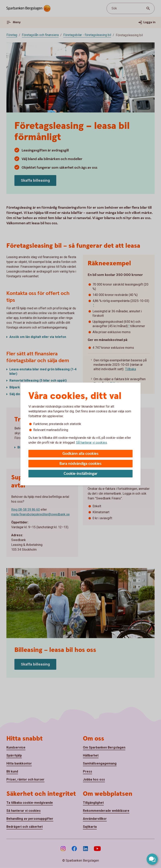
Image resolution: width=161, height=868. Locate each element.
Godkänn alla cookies (80, 454)
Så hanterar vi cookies (92, 443)
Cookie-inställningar (81, 474)
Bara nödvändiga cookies (80, 464)
